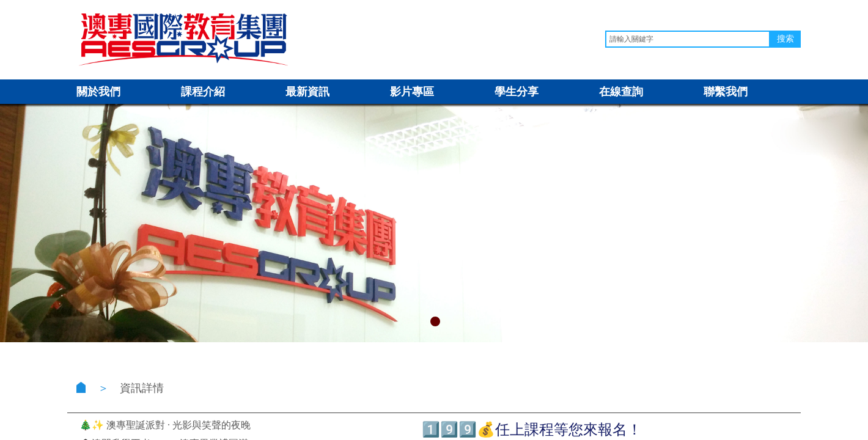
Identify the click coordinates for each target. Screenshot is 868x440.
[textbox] (688, 39)
